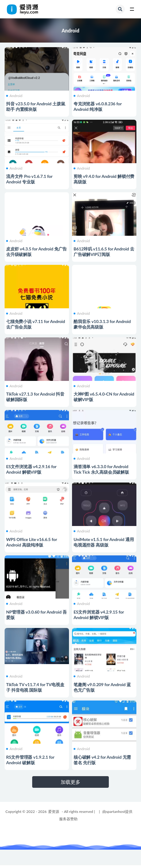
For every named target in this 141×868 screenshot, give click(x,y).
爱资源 (54, 812)
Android (14, 96)
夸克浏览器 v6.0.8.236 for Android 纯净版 (98, 106)
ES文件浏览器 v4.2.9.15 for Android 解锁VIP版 (99, 615)
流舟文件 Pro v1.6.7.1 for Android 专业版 (29, 179)
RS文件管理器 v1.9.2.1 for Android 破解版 (30, 760)
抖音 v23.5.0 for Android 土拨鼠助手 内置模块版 (36, 106)
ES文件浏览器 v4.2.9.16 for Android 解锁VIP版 (31, 469)
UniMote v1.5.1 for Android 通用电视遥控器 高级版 (104, 542)
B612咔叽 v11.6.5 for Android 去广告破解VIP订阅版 (104, 252)
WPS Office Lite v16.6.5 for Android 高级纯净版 (32, 542)
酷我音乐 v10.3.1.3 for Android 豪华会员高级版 (102, 324)
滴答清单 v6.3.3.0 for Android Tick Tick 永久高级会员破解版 (101, 469)
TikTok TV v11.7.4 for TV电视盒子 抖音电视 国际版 (35, 687)
